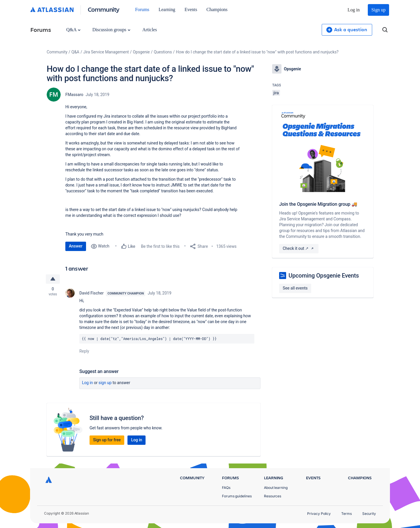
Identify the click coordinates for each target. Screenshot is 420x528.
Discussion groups (111, 30)
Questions (163, 52)
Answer (76, 246)
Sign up (378, 10)
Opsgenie (141, 52)
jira (276, 93)
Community (104, 9)
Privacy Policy (319, 514)
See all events (295, 288)
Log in (354, 10)
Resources (273, 496)
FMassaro (74, 95)
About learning (276, 488)
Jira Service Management (106, 52)
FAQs (226, 488)
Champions (217, 9)
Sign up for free (107, 440)
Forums (142, 9)
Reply (84, 351)
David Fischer (91, 293)
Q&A (73, 30)
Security (369, 514)
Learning (167, 9)
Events (191, 9)
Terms (346, 514)
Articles (150, 30)
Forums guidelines (237, 496)
